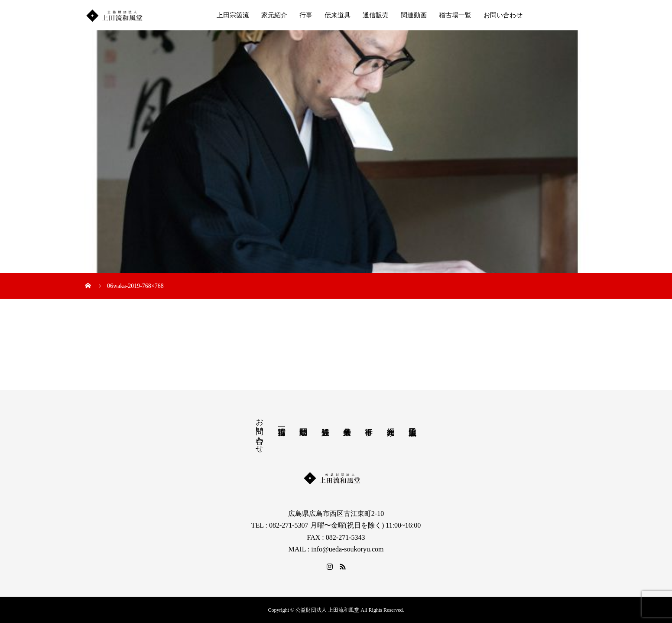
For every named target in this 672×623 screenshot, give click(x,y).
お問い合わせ (503, 15)
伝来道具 (338, 15)
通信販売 (376, 15)
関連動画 (414, 15)
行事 (306, 15)
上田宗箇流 (233, 15)
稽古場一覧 (455, 15)
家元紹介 (274, 15)
